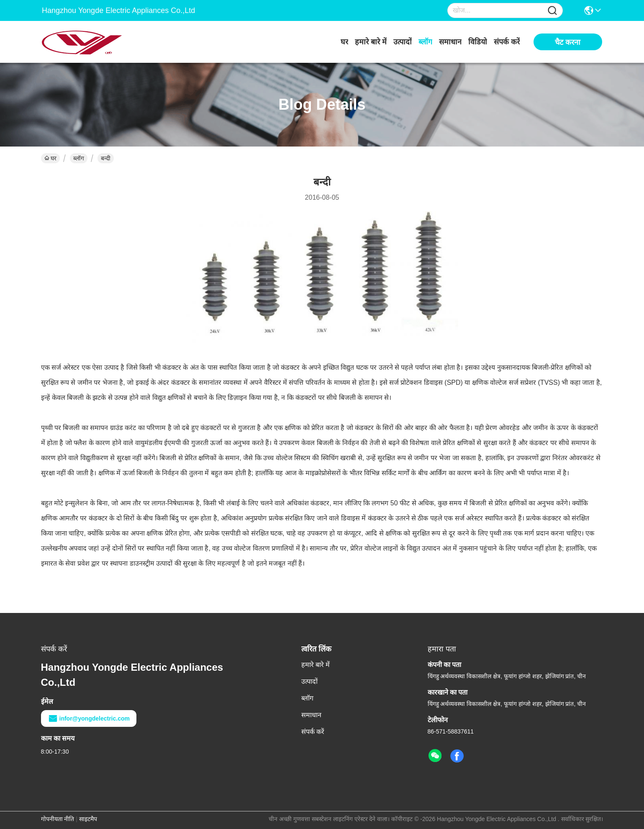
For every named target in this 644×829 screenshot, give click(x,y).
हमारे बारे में (371, 42)
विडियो (478, 42)
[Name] (552, 11)
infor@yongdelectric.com (89, 718)
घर (344, 42)
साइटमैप (88, 819)
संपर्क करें (507, 42)
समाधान (450, 42)
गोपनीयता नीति (58, 819)
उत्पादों (403, 42)
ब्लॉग (425, 42)
